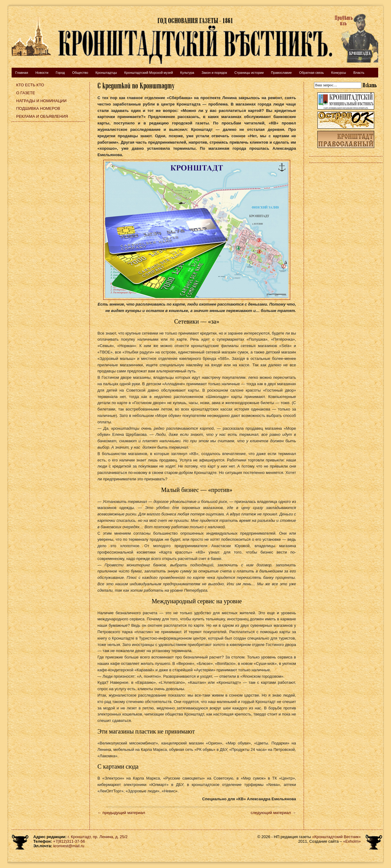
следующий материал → (273, 813)
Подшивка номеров (38, 108)
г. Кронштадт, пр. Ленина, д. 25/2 (98, 837)
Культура (187, 73)
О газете (26, 93)
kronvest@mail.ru (69, 846)
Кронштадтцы (106, 73)
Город (60, 73)
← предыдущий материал (121, 813)
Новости (42, 73)
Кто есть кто (30, 85)
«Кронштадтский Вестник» (336, 837)
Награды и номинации (41, 101)
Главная (22, 73)
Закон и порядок (214, 73)
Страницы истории (249, 73)
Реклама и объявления (42, 116)
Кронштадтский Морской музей (149, 73)
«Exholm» (352, 841)
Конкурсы (338, 73)
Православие (281, 73)
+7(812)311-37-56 (69, 841)
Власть (359, 73)
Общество (80, 73)
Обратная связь (311, 73)
